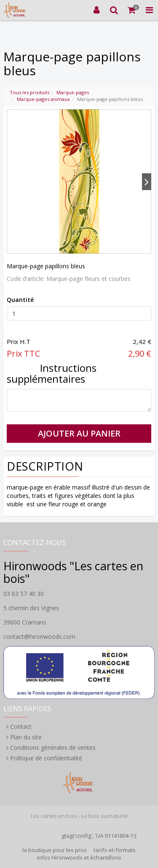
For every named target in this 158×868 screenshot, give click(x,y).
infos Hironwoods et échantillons (79, 857)
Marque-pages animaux (43, 99)
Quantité (20, 300)
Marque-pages (73, 92)
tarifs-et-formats (115, 850)
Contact (21, 726)
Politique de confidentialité (46, 758)
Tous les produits (29, 92)
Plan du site (26, 737)
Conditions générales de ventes (53, 748)
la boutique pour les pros (55, 850)
